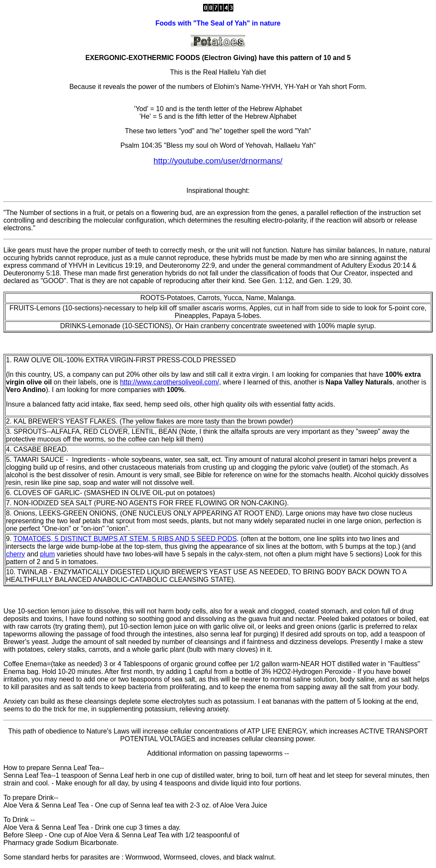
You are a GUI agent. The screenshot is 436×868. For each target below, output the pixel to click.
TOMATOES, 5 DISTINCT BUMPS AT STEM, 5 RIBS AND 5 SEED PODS (125, 539)
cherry (15, 554)
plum (47, 554)
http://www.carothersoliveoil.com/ (170, 382)
